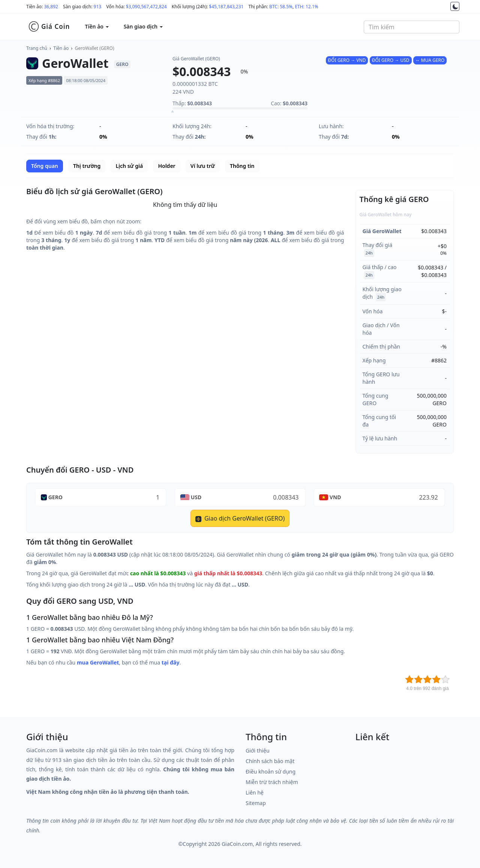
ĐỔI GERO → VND (347, 60)
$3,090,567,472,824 (146, 7)
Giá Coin (49, 27)
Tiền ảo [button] (97, 26)
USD (196, 497)
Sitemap (256, 803)
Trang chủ (37, 48)
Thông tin (242, 166)
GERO (55, 497)
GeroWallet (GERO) (95, 48)
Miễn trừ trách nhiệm (272, 782)
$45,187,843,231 (226, 7)
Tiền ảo (61, 48)
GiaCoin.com (237, 844)
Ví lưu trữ (203, 166)
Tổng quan (45, 166)
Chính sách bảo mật (270, 761)
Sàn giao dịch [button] (143, 26)
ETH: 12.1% (306, 7)
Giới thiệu (258, 751)
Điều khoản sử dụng (271, 771)
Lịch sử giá (129, 166)
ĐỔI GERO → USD (391, 60)
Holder (166, 166)
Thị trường (87, 166)
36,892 (51, 7)
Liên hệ (255, 792)
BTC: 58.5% (281, 7)
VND (335, 497)
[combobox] (412, 27)
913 (98, 7)
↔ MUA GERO (430, 60)
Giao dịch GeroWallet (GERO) (240, 518)
